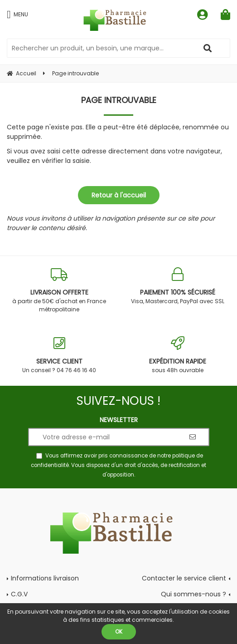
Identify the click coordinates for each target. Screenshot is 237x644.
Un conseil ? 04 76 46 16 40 (59, 355)
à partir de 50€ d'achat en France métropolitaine (59, 290)
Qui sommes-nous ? (193, 594)
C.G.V (19, 594)
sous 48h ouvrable (178, 355)
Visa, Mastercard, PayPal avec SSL (178, 286)
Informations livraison (45, 578)
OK (119, 632)
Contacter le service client (184, 578)
